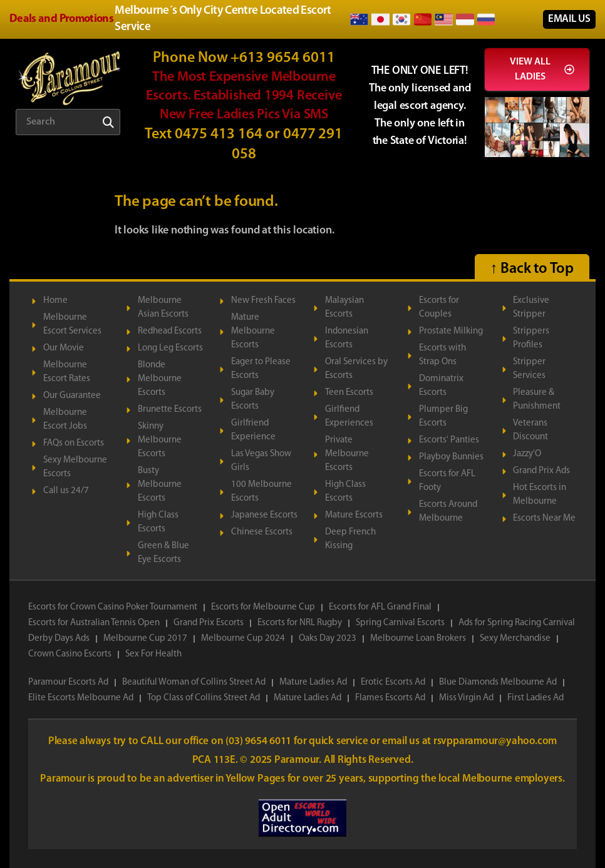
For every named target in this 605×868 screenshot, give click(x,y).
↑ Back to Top (532, 269)
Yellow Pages (256, 779)
